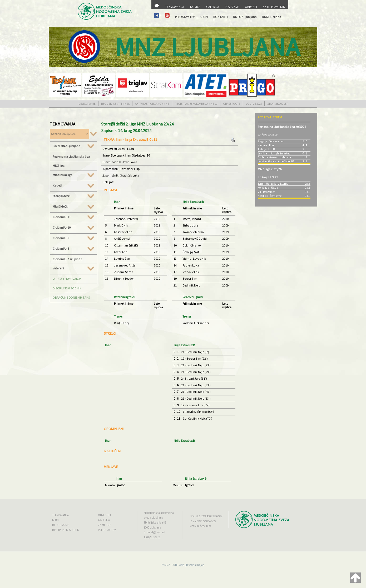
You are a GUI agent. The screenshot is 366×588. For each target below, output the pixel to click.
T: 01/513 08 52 (152, 537)
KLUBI (204, 17)
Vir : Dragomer (266, 192)
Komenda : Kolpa (268, 188)
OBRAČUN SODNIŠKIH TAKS (71, 297)
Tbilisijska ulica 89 (155, 522)
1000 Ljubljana (152, 527)
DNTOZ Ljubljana (245, 17)
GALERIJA (213, 7)
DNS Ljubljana (272, 17)
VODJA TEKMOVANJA (67, 279)
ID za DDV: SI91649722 (203, 521)
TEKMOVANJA (175, 7)
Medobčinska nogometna (159, 513)
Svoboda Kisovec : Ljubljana (274, 157)
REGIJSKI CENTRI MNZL (115, 104)
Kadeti (73, 185)
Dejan (201, 565)
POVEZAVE (232, 7)
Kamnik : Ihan (266, 145)
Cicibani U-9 (73, 238)
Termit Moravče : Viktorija (273, 184)
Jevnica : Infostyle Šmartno (274, 153)
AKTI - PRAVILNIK (274, 7)
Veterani (73, 268)
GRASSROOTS (232, 104)
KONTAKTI (221, 17)
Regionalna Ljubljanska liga (71, 156)
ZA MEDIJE (105, 525)
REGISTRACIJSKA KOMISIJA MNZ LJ (196, 104)
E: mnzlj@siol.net (155, 532)
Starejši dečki (73, 196)
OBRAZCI (251, 7)
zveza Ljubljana (154, 517)
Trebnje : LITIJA (267, 149)
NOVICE (195, 7)
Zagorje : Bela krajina (271, 141)
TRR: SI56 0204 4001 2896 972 (206, 516)
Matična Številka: (200, 526)
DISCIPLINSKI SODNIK (67, 288)
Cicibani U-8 (73, 249)
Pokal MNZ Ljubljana (73, 146)
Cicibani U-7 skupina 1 (68, 259)
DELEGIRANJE (87, 104)
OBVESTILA (105, 515)
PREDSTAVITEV (185, 17)
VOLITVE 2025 (254, 104)
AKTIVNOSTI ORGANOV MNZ (152, 104)
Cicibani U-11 (73, 217)
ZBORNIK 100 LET (278, 104)
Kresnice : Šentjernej (270, 196)
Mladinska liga (73, 175)
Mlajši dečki (73, 207)
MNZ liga (59, 166)
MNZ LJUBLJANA (174, 565)
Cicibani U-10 (73, 228)
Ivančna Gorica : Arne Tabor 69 (276, 161)
